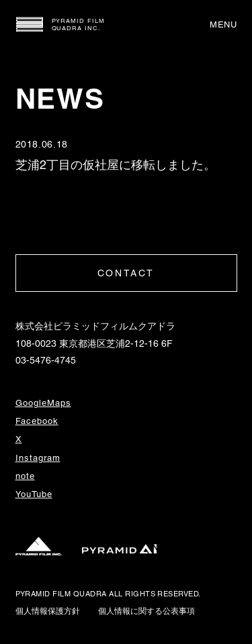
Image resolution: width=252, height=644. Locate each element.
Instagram (38, 458)
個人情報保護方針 (48, 611)
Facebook (37, 421)
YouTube (34, 494)
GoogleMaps (43, 403)
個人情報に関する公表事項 (146, 611)
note (25, 476)
